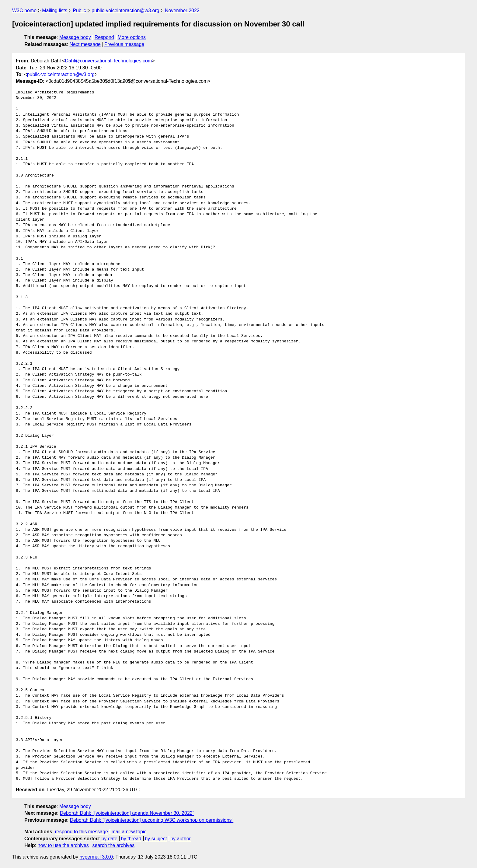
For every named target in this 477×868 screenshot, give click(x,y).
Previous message (124, 44)
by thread (131, 839)
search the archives (114, 845)
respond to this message (81, 832)
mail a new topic (129, 832)
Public (79, 10)
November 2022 (182, 10)
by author (181, 839)
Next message (85, 44)
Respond (104, 37)
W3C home (24, 10)
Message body (75, 37)
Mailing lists (55, 10)
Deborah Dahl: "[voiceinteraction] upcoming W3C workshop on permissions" (151, 820)
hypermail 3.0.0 (96, 857)
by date (109, 839)
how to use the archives (63, 845)
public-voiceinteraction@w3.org (125, 10)
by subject (156, 839)
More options (132, 37)
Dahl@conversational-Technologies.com (108, 61)
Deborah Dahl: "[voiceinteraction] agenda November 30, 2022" (127, 813)
